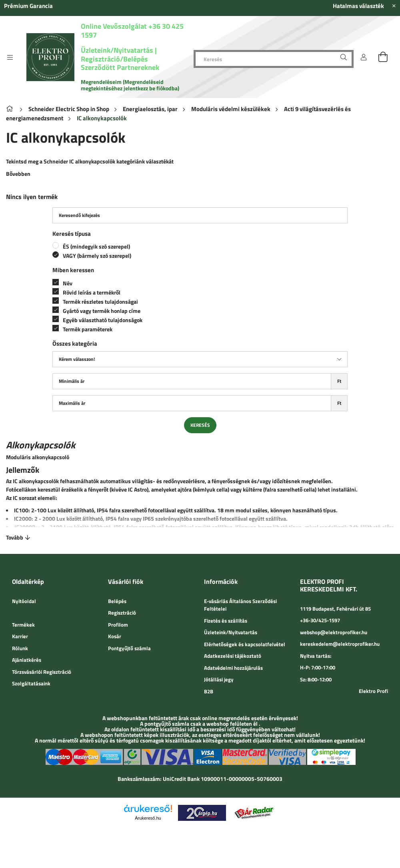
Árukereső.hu (148, 818)
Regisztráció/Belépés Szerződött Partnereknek (120, 63)
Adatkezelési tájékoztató (233, 656)
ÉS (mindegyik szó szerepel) (96, 246)
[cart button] (383, 57)
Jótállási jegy (219, 679)
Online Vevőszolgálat (114, 26)
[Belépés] (364, 57)
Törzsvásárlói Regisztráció (42, 672)
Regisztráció (122, 613)
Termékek (23, 625)
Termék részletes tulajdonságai (100, 302)
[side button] (10, 57)
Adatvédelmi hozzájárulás (233, 668)
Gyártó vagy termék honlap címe (102, 311)
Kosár (115, 636)
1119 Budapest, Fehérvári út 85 (335, 609)
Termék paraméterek (88, 329)
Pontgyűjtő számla (129, 648)
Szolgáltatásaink (31, 683)
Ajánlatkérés (27, 660)
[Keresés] (274, 59)
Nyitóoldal (24, 601)
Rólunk (20, 648)
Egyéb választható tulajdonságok (103, 320)
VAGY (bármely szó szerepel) (97, 256)
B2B (209, 691)
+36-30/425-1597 (320, 620)
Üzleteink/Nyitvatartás (118, 50)
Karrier (20, 636)
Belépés (117, 601)
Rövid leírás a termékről (92, 292)
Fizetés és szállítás (226, 621)
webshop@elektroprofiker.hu (334, 632)
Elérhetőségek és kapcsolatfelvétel (245, 644)
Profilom (118, 625)
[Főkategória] (11, 109)
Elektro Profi (373, 691)
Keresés (200, 425)
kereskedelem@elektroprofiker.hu (340, 644)
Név (68, 283)
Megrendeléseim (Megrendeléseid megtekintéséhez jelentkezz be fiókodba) (130, 85)
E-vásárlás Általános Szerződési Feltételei (240, 605)
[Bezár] (394, 6)
